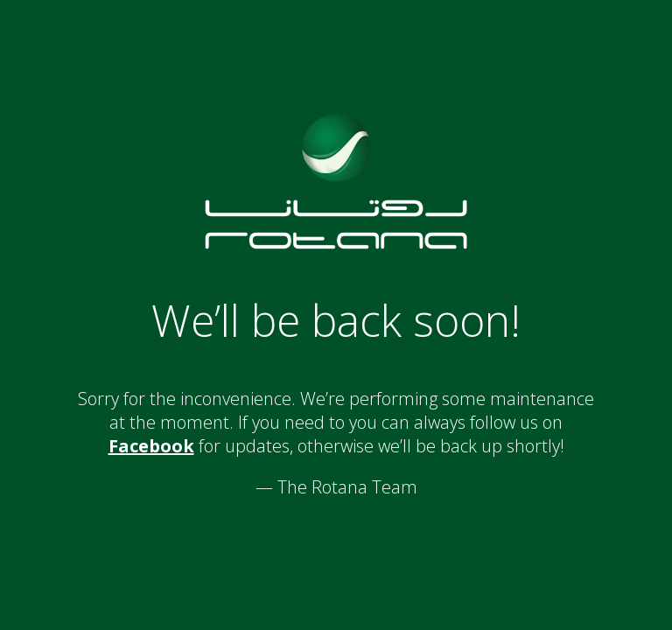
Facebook (151, 446)
